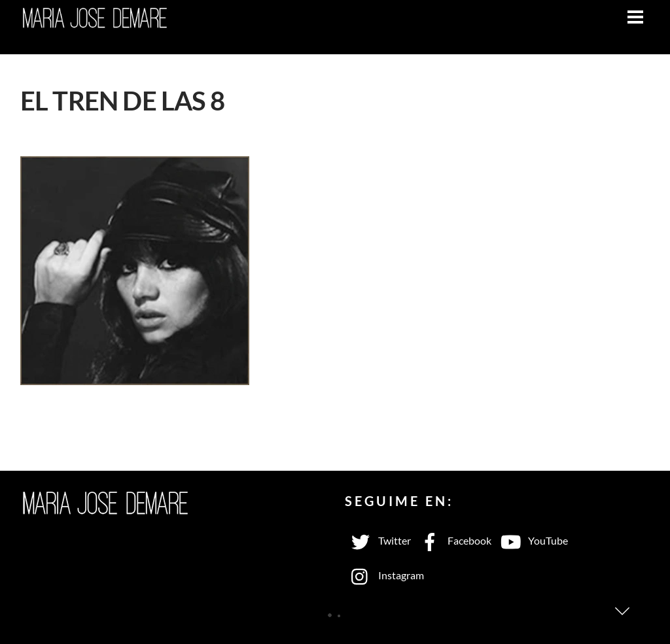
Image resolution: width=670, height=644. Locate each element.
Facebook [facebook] (453, 540)
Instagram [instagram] (384, 575)
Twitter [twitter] (378, 540)
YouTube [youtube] (531, 540)
